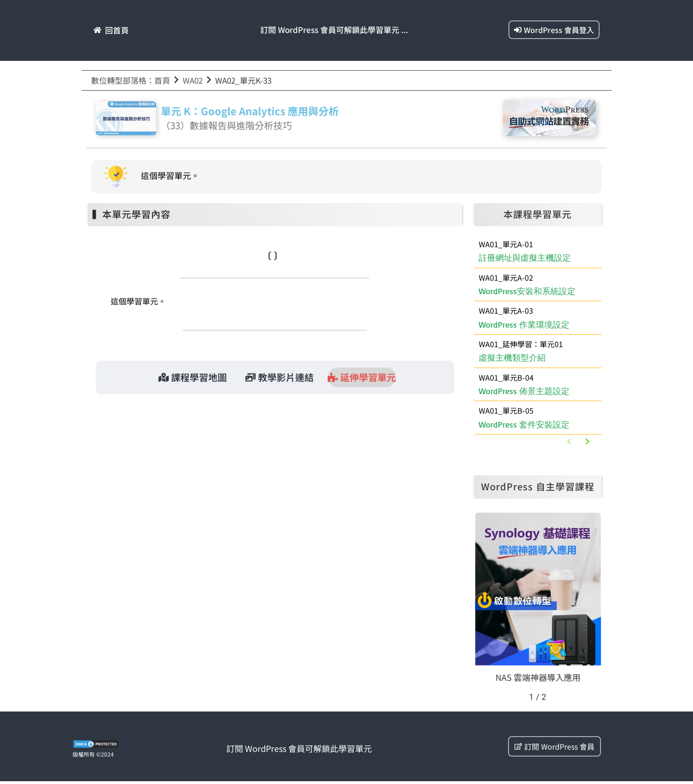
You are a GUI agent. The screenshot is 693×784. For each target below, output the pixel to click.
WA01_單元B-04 (506, 379)
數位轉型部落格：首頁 (131, 80)
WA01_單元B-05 (506, 413)
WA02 (193, 80)
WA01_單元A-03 (506, 311)
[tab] (193, 377)
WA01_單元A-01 (506, 244)
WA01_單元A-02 (506, 277)
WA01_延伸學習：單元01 (270, 435)
